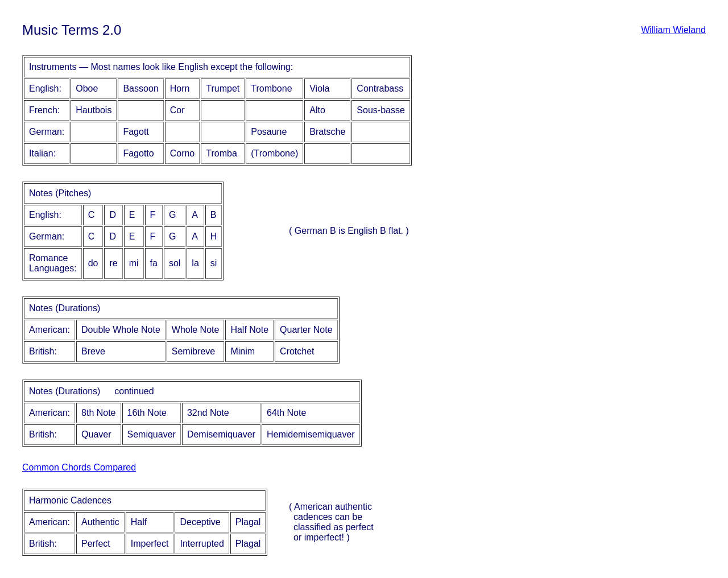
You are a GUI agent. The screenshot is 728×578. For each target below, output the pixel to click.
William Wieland (673, 30)
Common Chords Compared (79, 467)
